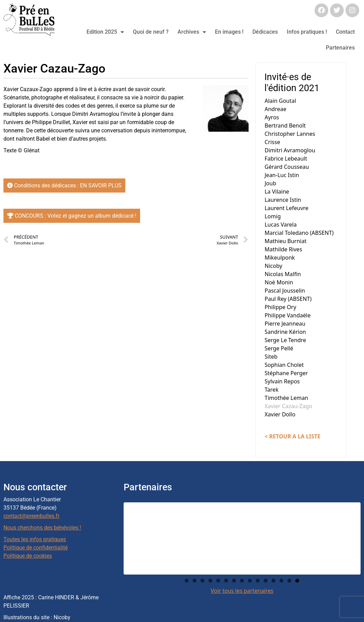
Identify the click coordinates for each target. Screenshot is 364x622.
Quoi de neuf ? (151, 32)
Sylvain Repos (282, 381)
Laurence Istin (283, 200)
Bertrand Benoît (285, 126)
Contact (345, 32)
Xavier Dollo (280, 414)
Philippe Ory (280, 307)
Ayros (272, 117)
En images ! (229, 32)
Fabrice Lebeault (286, 159)
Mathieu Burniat (285, 241)
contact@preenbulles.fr (31, 516)
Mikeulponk (280, 258)
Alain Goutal (280, 101)
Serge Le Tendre (285, 340)
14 (289, 581)
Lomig (272, 216)
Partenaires (340, 48)
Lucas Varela (280, 225)
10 (258, 581)
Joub (270, 183)
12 (274, 581)
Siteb (271, 357)
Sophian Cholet (284, 365)
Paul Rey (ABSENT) (288, 299)
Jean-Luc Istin (282, 175)
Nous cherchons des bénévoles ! (42, 528)
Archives (192, 32)
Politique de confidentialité (36, 548)
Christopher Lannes (290, 134)
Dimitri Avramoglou (290, 150)
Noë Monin (279, 282)
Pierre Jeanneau (285, 324)
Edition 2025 (105, 32)
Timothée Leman (286, 398)
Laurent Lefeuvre (286, 208)
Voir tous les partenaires (242, 591)
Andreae (275, 109)
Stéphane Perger (286, 373)
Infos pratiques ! (307, 32)
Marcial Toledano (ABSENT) (299, 233)
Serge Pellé (279, 348)
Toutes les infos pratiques (35, 539)
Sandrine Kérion (285, 332)
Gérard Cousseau (287, 167)
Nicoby (273, 266)
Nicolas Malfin (283, 274)
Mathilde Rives (283, 249)
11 (266, 581)
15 (297, 581)
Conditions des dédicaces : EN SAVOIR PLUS (64, 185)
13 (281, 581)
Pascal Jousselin (285, 291)
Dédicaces (265, 32)
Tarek (271, 390)
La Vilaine (277, 192)
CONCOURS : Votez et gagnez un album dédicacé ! (72, 216)
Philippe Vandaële (287, 315)
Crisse (272, 142)
